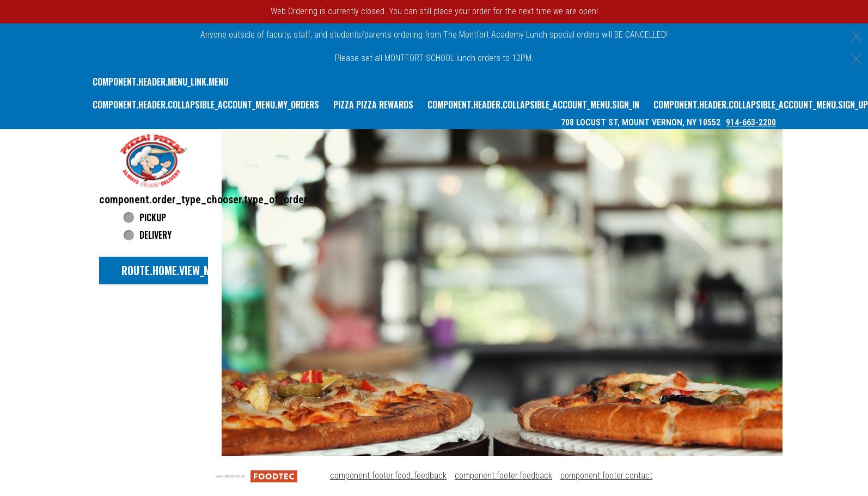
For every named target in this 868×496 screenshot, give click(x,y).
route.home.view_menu (175, 270)
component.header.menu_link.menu (160, 82)
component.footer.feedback (503, 476)
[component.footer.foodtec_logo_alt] (256, 476)
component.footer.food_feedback (388, 476)
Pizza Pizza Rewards (373, 105)
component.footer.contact (606, 476)
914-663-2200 (751, 122)
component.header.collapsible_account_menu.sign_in (533, 105)
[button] (154, 161)
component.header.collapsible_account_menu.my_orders (206, 105)
